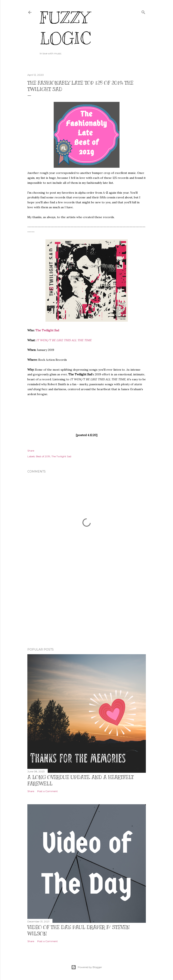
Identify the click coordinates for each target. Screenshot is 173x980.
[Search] (143, 11)
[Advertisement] (87, 609)
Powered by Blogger (87, 967)
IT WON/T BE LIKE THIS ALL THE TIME (64, 340)
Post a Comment (48, 791)
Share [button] (31, 451)
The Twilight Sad (47, 330)
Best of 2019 (43, 456)
